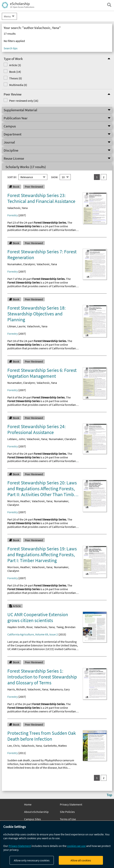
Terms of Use (68, 819)
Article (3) (15, 65)
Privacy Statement (71, 804)
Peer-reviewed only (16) (24, 101)
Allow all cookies (81, 860)
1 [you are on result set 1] (97, 177)
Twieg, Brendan (66, 627)
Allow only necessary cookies (32, 860)
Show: (54, 177)
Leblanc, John (16, 439)
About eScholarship (36, 812)
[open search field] (109, 5)
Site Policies (67, 812)
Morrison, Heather (19, 501)
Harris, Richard (17, 689)
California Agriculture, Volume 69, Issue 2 (33, 634)
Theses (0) (16, 78)
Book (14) (15, 72)
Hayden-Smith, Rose (20, 627)
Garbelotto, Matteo (55, 746)
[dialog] (57, 844)
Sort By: (12, 177)
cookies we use (76, 846)
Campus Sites (33, 819)
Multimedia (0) (18, 85)
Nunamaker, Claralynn (21, 264)
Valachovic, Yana (17, 208)
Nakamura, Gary (60, 689)
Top (109, 795)
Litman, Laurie (16, 326)
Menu (7, 16)
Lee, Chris (13, 746)
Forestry (13, 215)
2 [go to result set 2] (104, 177)
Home (28, 804)
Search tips (11, 48)
